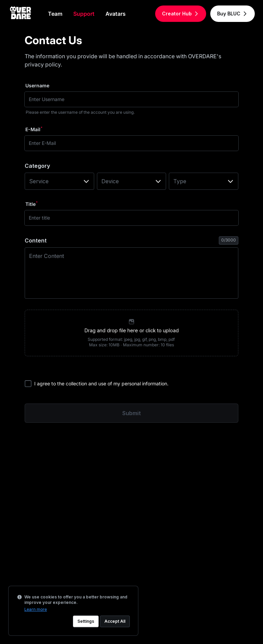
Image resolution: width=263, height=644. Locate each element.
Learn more (36, 609)
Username (37, 85)
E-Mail (33, 129)
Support (84, 14)
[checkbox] (28, 384)
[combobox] (59, 181)
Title (30, 204)
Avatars (116, 14)
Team (55, 14)
